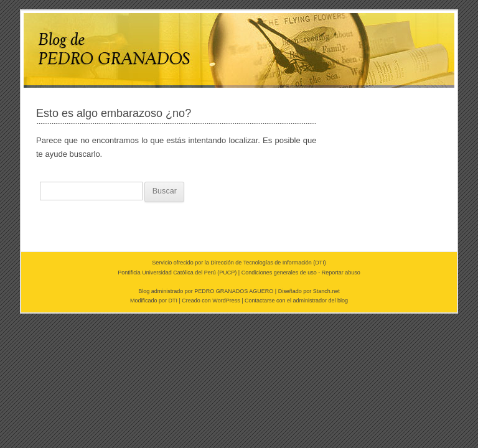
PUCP (227, 273)
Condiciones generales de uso (279, 273)
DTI (320, 263)
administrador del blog (321, 301)
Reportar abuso (341, 273)
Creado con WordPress (211, 301)
